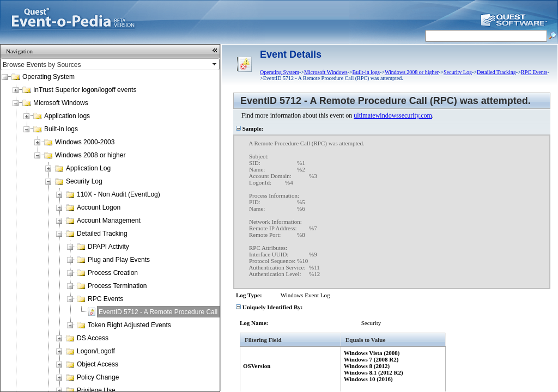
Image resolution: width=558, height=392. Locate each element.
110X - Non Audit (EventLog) (119, 194)
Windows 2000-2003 (85, 142)
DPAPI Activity (108, 247)
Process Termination (117, 286)
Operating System (48, 77)
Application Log (88, 168)
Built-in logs (61, 129)
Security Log (84, 181)
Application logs (67, 116)
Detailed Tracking (102, 234)
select (215, 64)
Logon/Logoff (96, 351)
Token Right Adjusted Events (129, 325)
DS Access (93, 338)
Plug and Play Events (119, 260)
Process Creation (113, 273)
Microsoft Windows (61, 103)
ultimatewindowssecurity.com (393, 115)
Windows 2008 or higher (90, 155)
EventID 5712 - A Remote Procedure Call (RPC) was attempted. (191, 312)
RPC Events (105, 299)
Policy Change (98, 377)
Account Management (109, 220)
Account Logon (99, 207)
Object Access (98, 364)
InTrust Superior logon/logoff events (85, 90)
